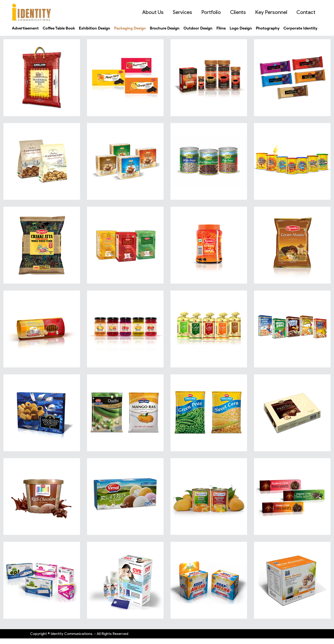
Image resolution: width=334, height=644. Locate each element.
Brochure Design (177, 28)
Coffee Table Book (63, 28)
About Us (157, 12)
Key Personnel (276, 12)
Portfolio (216, 12)
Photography (287, 28)
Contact (311, 12)
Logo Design (259, 28)
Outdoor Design (212, 28)
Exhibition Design (101, 28)
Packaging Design (139, 28)
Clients (243, 12)
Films (237, 28)
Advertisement (26, 28)
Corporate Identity (30, 34)
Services (187, 12)
